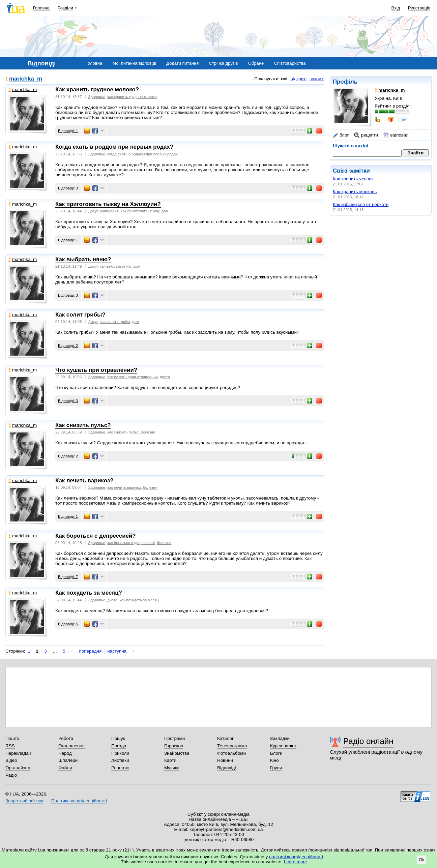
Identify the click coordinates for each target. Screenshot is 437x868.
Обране (256, 63)
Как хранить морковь (355, 192)
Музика (172, 768)
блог (341, 135)
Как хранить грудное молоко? (97, 89)
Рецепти (120, 768)
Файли (65, 768)
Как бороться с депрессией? (95, 536)
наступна (117, 651)
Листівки (120, 760)
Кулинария (109, 211)
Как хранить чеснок (353, 179)
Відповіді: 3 (68, 188)
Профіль (345, 82)
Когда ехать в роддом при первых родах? (114, 147)
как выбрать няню (116, 266)
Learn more (296, 862)
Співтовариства (290, 63)
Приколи (120, 753)
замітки (359, 171)
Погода (119, 746)
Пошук (118, 738)
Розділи (65, 8)
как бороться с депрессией (131, 543)
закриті (317, 79)
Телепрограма (232, 746)
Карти (170, 760)
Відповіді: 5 (68, 624)
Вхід (396, 8)
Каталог (225, 738)
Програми (174, 738)
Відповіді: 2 (68, 346)
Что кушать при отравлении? (96, 370)
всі (284, 79)
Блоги (276, 753)
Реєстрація (419, 8)
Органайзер (18, 768)
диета (165, 377)
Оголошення (71, 746)
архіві (362, 146)
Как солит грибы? (80, 315)
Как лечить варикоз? (84, 481)
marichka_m (26, 79)
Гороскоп (174, 746)
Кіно (274, 760)
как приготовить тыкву (140, 211)
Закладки (280, 738)
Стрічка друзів (224, 63)
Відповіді (227, 768)
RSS (10, 746)
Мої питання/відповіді (134, 63)
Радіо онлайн (368, 741)
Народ (65, 753)
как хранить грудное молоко (132, 97)
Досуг (93, 211)
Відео (11, 760)
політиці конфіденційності (296, 857)
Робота (66, 738)
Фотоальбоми (231, 753)
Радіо (11, 775)
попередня (91, 651)
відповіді (396, 135)
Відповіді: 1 (68, 131)
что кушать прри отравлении (133, 377)
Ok (422, 860)
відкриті (298, 79)
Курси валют (283, 746)
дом (165, 211)
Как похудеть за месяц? (89, 593)
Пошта (12, 738)
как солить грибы (115, 322)
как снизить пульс (123, 432)
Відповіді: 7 (68, 577)
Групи (276, 768)
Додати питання (182, 63)
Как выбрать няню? (83, 259)
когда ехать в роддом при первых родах (142, 154)
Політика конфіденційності (79, 801)
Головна (41, 8)
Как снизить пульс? (83, 425)
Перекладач (18, 753)
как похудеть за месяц (139, 600)
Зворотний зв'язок (24, 801)
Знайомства (177, 753)
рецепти (366, 135)
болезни (148, 432)
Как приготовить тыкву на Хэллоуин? (108, 204)
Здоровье (97, 97)
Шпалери (68, 760)
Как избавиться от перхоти (361, 204)
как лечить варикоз (124, 487)
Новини (225, 760)
